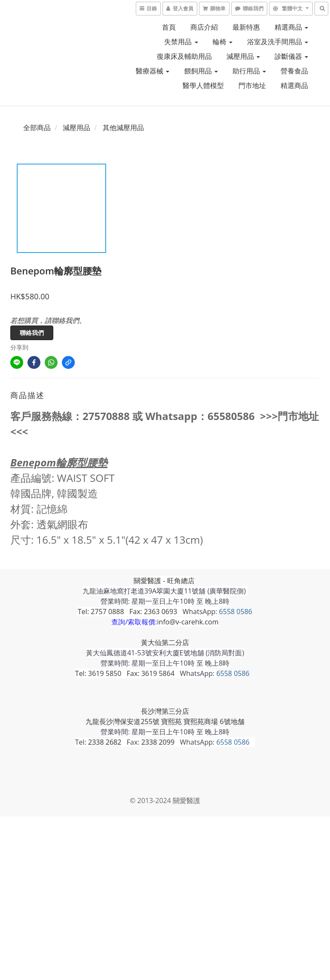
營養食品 (294, 71)
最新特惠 (246, 27)
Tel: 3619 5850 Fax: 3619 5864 (125, 673)
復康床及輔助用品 (184, 56)
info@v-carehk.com (188, 622)
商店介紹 (204, 27)
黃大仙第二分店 (165, 642)
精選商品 (291, 27)
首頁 (169, 27)
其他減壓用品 (123, 128)
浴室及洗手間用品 (278, 42)
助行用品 (249, 71)
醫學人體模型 (203, 85)
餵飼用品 (201, 71)
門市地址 (252, 85)
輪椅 (223, 42)
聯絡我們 (32, 333)
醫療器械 (153, 71)
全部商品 (37, 128)
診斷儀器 (291, 56)
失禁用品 (181, 42)
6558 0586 (236, 612)
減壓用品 (243, 56)
